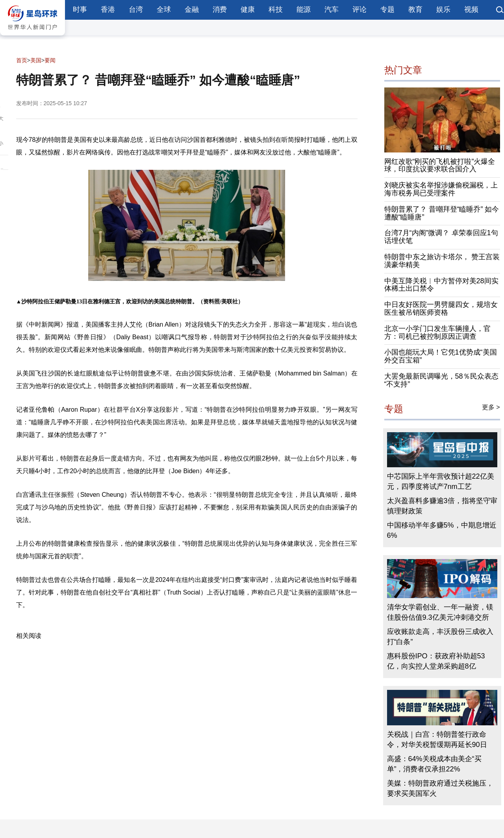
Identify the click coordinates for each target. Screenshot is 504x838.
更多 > (491, 407)
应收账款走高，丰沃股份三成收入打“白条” (440, 637)
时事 (80, 9)
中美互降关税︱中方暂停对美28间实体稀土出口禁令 (441, 285)
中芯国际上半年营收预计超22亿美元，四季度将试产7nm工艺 (441, 481)
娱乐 (443, 9)
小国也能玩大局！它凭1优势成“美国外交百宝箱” (441, 356)
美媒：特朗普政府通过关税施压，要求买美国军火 (440, 788)
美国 (36, 60)
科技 (276, 9)
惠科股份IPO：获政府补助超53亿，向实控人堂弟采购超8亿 (436, 661)
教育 (415, 9)
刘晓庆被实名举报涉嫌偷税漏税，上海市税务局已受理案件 (441, 189)
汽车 (332, 9)
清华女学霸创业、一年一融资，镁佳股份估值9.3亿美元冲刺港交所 (440, 612)
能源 (304, 9)
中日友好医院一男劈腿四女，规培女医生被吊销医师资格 (441, 308)
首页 (22, 60)
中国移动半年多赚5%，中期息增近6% (442, 530)
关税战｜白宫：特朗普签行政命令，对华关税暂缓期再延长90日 (437, 740)
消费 (220, 9)
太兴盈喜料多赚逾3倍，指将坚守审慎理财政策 (442, 506)
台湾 (136, 9)
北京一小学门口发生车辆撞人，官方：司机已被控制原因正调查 (437, 333)
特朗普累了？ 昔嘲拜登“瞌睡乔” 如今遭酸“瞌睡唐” (442, 213)
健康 (248, 9)
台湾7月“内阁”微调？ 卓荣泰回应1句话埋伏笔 (441, 237)
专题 (387, 9)
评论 (359, 9)
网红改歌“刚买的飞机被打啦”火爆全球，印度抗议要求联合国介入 (440, 165)
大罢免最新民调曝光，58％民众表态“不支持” (441, 380)
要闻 (50, 60)
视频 (471, 9)
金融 (192, 9)
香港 (108, 9)
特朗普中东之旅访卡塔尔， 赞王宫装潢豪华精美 (442, 261)
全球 (164, 9)
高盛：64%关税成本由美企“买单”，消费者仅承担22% (434, 764)
